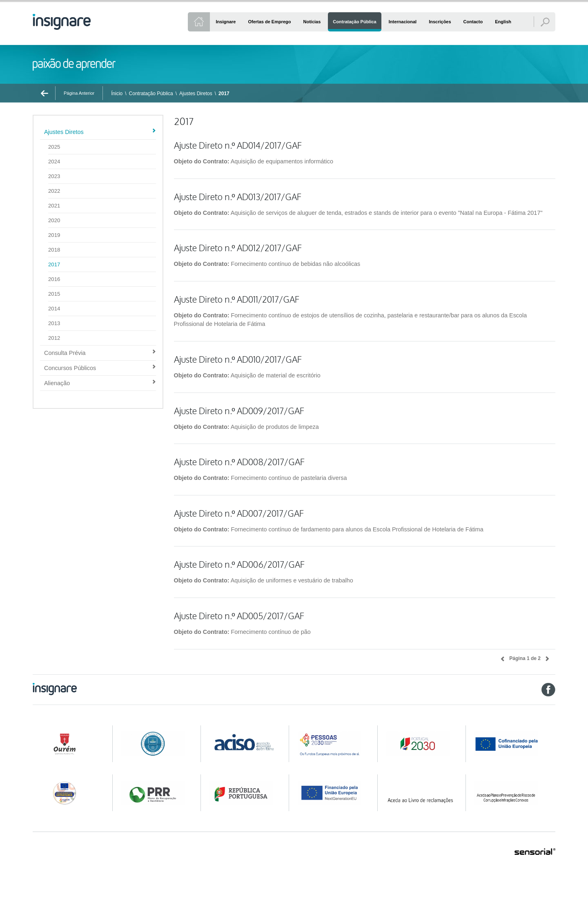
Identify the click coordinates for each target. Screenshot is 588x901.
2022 (54, 191)
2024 (54, 162)
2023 (54, 176)
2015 (54, 294)
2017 (224, 94)
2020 (54, 220)
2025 (54, 147)
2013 (54, 323)
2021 (54, 206)
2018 (54, 250)
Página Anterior (79, 93)
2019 (54, 235)
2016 (54, 279)
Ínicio (117, 94)
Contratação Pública (151, 94)
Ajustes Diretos (196, 94)
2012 (54, 338)
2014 (54, 309)
